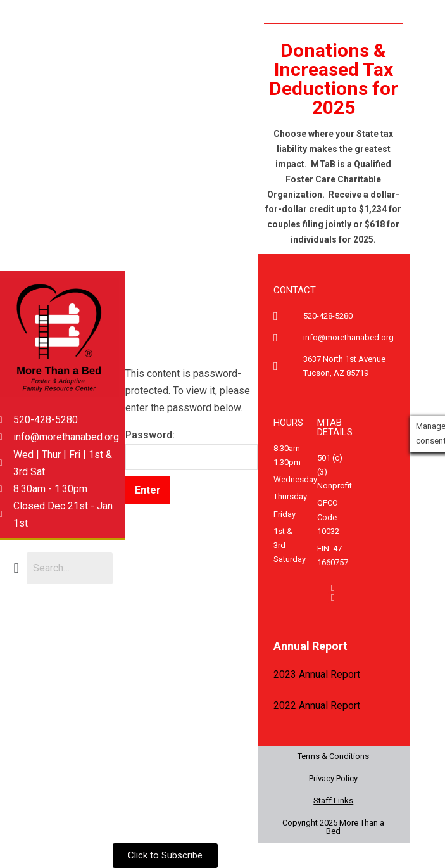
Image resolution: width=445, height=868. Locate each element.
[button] (16, 568)
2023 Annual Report (317, 674)
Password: (191, 449)
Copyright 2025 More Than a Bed (333, 827)
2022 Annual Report (317, 705)
